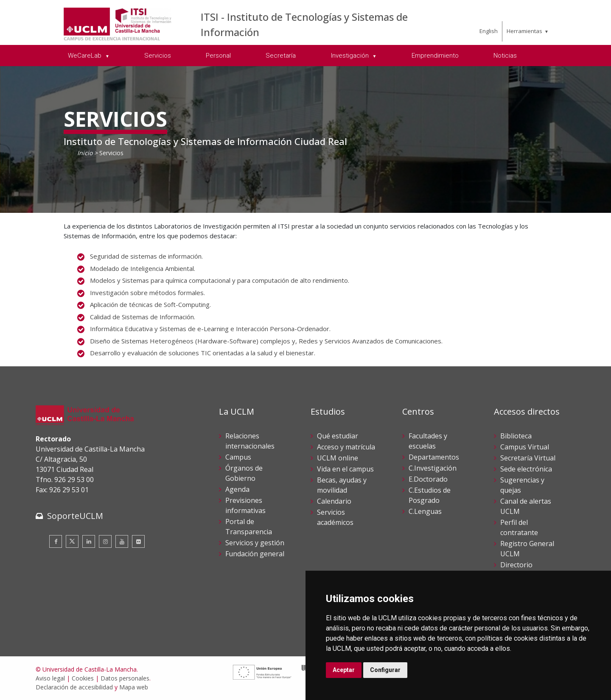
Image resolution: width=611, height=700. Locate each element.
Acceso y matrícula (346, 447)
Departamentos (434, 457)
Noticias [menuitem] (505, 56)
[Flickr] (138, 541)
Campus (238, 457)
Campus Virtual (525, 447)
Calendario (334, 501)
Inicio (85, 153)
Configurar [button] (385, 670)
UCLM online (338, 458)
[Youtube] (122, 541)
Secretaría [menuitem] (281, 56)
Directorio (516, 565)
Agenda (237, 489)
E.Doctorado (428, 479)
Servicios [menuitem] (158, 56)
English (489, 31)
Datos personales (125, 678)
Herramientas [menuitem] (524, 31)
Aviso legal (50, 678)
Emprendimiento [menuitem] (435, 56)
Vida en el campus (345, 469)
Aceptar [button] (344, 670)
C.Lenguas (425, 511)
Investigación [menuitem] (351, 56)
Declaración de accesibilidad (74, 687)
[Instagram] (105, 541)
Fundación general (255, 554)
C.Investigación (433, 468)
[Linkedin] (89, 541)
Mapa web (134, 687)
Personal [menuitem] (218, 56)
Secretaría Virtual (528, 458)
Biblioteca (516, 436)
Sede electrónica (526, 469)
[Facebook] (56, 541)
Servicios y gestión (255, 543)
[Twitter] (72, 541)
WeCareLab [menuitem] (85, 56)
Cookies (83, 678)
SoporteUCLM (75, 516)
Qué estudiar (338, 436)
